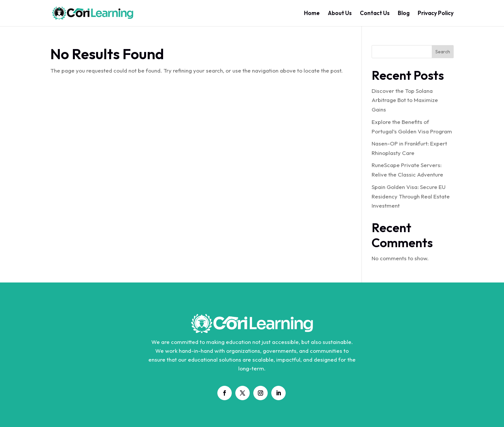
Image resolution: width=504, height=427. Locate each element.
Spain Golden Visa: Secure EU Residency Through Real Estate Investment (411, 196)
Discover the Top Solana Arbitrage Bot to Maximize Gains (405, 100)
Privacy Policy (436, 14)
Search (443, 52)
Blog (404, 14)
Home (312, 14)
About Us (340, 14)
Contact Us (375, 14)
